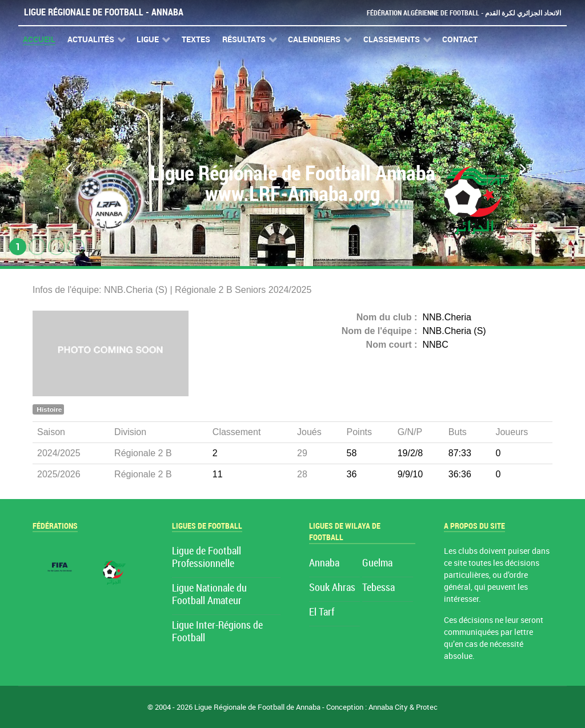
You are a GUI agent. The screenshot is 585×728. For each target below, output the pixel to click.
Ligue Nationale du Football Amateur (209, 595)
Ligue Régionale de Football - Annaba (104, 12)
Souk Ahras (332, 588)
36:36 (460, 474)
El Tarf (322, 612)
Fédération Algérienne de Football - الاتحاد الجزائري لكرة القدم (459, 13)
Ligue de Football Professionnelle (207, 558)
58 (352, 453)
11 (218, 474)
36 (352, 474)
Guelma (377, 563)
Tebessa (378, 588)
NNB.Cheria (447, 317)
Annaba (324, 563)
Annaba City (388, 707)
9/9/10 (410, 474)
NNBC (436, 345)
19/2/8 (410, 453)
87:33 (460, 453)
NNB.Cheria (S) (454, 331)
